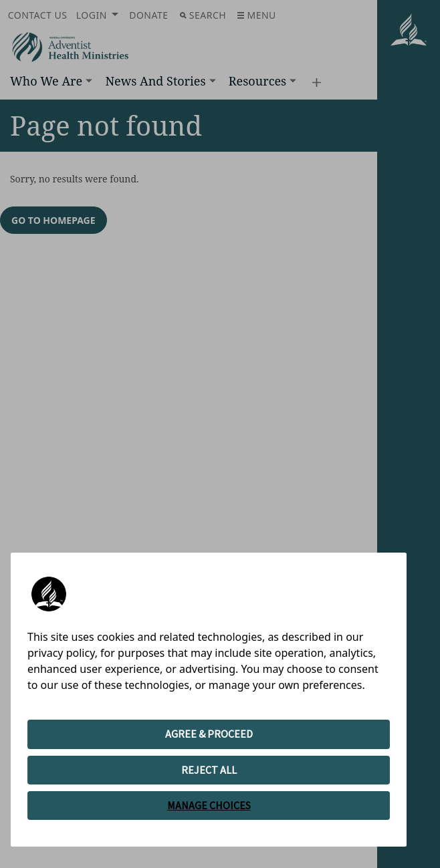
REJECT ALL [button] (209, 770)
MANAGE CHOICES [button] (209, 805)
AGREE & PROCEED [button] (209, 734)
